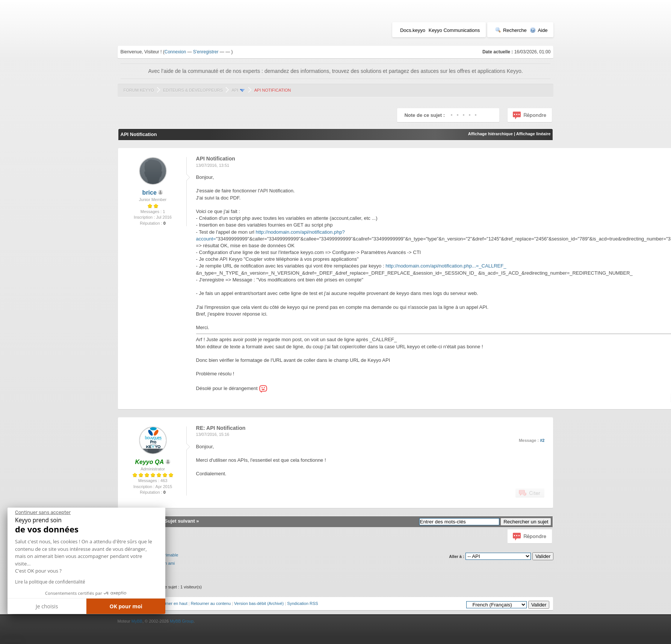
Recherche (511, 30)
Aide (539, 30)
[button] (13, 641)
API (235, 90)
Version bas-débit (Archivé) (259, 603)
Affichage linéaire (533, 134)
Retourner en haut (171, 603)
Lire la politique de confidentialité (50, 582)
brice (150, 193)
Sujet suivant (180, 521)
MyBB (137, 621)
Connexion (175, 52)
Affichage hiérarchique (490, 134)
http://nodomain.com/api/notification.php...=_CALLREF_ (446, 266)
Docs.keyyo (413, 30)
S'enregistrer (206, 52)
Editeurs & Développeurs (193, 90)
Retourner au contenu (211, 603)
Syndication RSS (303, 603)
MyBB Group (182, 621)
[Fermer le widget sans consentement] (43, 512)
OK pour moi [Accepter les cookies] (126, 606)
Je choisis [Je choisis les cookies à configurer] (47, 606)
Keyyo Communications (454, 30)
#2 (542, 440)
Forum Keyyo (139, 90)
